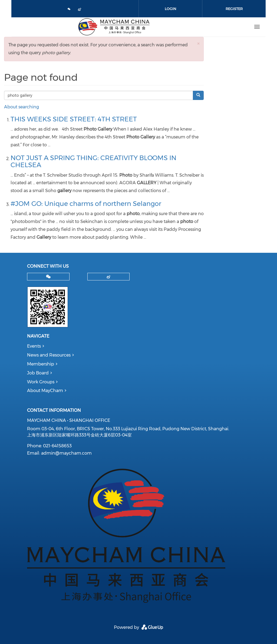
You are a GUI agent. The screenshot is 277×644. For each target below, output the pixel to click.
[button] (198, 43)
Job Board (38, 373)
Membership (41, 364)
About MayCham (45, 391)
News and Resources (49, 355)
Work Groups (41, 382)
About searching (22, 107)
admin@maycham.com (66, 453)
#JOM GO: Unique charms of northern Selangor (86, 204)
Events (34, 346)
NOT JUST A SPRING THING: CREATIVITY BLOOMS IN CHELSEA (93, 161)
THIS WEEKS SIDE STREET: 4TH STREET (74, 119)
